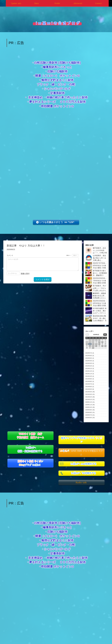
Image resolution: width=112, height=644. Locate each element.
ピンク (62, 84)
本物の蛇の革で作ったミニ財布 (67, 97)
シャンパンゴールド (57, 89)
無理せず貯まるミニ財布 (57, 80)
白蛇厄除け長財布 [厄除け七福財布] (57, 63)
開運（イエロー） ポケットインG (57, 76)
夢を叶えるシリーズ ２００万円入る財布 (57, 102)
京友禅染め (35, 97)
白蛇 (72, 84)
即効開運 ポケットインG (57, 106)
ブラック (43, 84)
